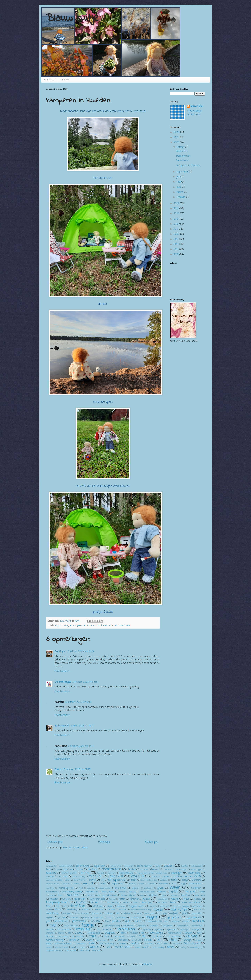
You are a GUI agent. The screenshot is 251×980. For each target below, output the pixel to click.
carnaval (63, 877)
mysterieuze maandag (141, 910)
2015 (177, 239)
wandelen (149, 944)
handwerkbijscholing (71, 892)
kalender (54, 899)
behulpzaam (197, 866)
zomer (171, 947)
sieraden (50, 930)
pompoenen (136, 918)
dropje (185, 880)
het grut (68, 625)
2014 (177, 244)
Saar (111, 625)
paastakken (197, 913)
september (183, 172)
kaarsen (174, 896)
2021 (177, 209)
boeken (155, 869)
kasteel (112, 899)
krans (126, 903)
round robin (199, 921)
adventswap (83, 866)
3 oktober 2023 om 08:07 (81, 652)
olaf (118, 913)
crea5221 (156, 877)
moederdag (72, 910)
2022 (177, 204)
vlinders (199, 940)
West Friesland (192, 944)
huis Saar (73, 895)
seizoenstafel (182, 926)
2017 (176, 229)
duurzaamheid (53, 884)
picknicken (75, 918)
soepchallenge (126, 929)
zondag (183, 947)
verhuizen (123, 940)
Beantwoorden (62, 671)
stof (70, 933)
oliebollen (126, 913)
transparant (120, 937)
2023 (177, 143)
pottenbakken (61, 921)
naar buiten (102, 625)
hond (202, 892)
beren (49, 869)
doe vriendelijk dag (149, 880)
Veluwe (89, 940)
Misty (58, 910)
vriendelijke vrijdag (108, 944)
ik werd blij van (129, 896)
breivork (101, 873)
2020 (177, 214)
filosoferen (163, 884)
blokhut (132, 869)
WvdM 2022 (122, 947)
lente (173, 903)
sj (98, 930)
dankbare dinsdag (54, 880)
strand (79, 933)
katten (122, 899)
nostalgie (109, 913)
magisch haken (136, 906)
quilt (128, 921)
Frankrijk (50, 888)
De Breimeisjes (63, 682)
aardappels (51, 866)
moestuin (86, 910)
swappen (110, 933)
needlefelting (52, 913)
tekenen (189, 933)
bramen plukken (69, 873)
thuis (93, 936)
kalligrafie (66, 899)
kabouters (200, 896)
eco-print (66, 884)
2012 (177, 255)
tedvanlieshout (175, 933)
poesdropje (122, 918)
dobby (134, 880)
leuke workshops (191, 903)
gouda (160, 888)
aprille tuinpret (144, 866)
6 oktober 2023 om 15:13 (80, 726)
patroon (62, 918)
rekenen (186, 921)
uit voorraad (174, 937)
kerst (146, 899)
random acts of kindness (157, 921)
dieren (93, 880)
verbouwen (102, 940)
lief (65, 906)
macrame (121, 906)
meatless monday (181, 906)
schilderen (128, 926)
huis (60, 896)
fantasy (133, 884)
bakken (169, 866)
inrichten (152, 896)
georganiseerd (104, 888)
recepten (175, 921)
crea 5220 (116, 876)
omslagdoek (150, 913)
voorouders (81, 944)
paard (185, 913)
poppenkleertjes (194, 918)
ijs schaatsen (110, 896)
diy (103, 880)
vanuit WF (75, 940)
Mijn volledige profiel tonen (194, 113)
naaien (158, 910)
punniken (116, 921)
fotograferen (195, 884)
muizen (111, 910)
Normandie (97, 913)
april (179, 187)
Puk (107, 921)
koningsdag (113, 903)
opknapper (163, 913)
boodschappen (196, 869)
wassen (176, 944)
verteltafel (136, 940)
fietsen (151, 884)
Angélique (60, 652)
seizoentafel (197, 926)
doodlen (174, 880)
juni (179, 177)
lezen (49, 906)
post (48, 921)
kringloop (147, 903)
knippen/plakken (57, 902)
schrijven (142, 926)
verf (112, 940)
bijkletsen (68, 869)
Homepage (49, 80)
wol (108, 947)
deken (68, 880)
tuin (142, 936)
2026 (177, 132)
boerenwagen (181, 869)
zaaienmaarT (142, 947)
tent (199, 933)
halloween (196, 888)
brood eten (182, 151)
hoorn (52, 896)
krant (136, 903)
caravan (50, 877)
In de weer (60, 726)
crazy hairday (79, 877)
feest (142, 884)
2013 (177, 249)
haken (175, 888)
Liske (110, 906)
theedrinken (78, 937)
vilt (159, 940)
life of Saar (89, 625)
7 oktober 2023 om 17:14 (81, 746)
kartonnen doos (98, 899)
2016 (177, 234)
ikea (142, 896)
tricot (133, 937)
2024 (177, 138)
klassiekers (163, 899)
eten (103, 884)
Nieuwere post (55, 842)
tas (143, 933)
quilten (138, 921)
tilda (107, 937)
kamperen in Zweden (188, 166)
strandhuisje (94, 933)
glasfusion (148, 888)
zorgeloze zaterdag (54, 951)
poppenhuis (174, 918)
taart (123, 933)
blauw (80, 869)
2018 (177, 224)
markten (153, 906)
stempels (197, 930)
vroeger (123, 944)
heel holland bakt (147, 892)
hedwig (132, 892)
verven (148, 940)
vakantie (119, 625)
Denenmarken (80, 880)
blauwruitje (196, 106)
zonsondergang (196, 947)
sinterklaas (83, 929)
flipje (183, 884)
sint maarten (64, 930)
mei (179, 182)
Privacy (65, 80)
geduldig (91, 888)
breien (85, 873)
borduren (51, 873)
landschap (162, 903)
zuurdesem (70, 951)
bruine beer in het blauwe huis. (152, 873)
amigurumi (116, 866)
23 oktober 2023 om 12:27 (76, 770)
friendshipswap (66, 888)
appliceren (129, 866)
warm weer (162, 944)
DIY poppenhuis (117, 880)
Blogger (148, 964)
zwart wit (84, 951)
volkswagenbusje (63, 944)
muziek (123, 910)
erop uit (59, 625)
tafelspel (134, 933)
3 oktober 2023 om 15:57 (85, 682)
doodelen (164, 880)
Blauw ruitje (73, 18)
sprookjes (184, 930)
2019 (177, 219)
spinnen (159, 930)
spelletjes (147, 930)
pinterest (86, 918)
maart (180, 192)
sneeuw (107, 930)
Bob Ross (144, 869)
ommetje (138, 913)
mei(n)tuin (197, 906)
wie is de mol (61, 947)
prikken (95, 921)
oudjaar (174, 913)
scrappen (154, 926)
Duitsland (197, 880)
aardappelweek (66, 866)
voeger (49, 944)
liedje (58, 906)
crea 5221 (137, 876)
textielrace (63, 937)
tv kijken (157, 937)
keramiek (134, 899)
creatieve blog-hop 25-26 (187, 877)
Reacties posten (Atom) (75, 848)
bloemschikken (111, 869)
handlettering (52, 892)
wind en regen (78, 947)
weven (49, 947)
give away (120, 888)
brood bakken (183, 156)
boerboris (169, 869)
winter (94, 947)
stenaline (50, 933)
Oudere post (152, 842)
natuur (198, 910)
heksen (162, 892)
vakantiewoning (55, 940)
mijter (49, 910)
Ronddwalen (183, 161)
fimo (174, 884)
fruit (81, 888)
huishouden (93, 896)
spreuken (172, 930)
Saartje (88, 925)
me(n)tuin (165, 906)
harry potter (108, 892)
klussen (198, 899)
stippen (61, 933)
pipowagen (98, 918)
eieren (77, 884)
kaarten (186, 896)
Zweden (128, 625)
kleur (186, 899)
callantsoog (194, 873)
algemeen (100, 866)
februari (181, 197)
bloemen (92, 869)
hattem (122, 892)
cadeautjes (176, 873)
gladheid (136, 888)
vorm (92, 944)
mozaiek (99, 910)
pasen (50, 918)
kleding (175, 899)
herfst (174, 892)
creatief (166, 877)
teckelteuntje (156, 933)
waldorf (135, 944)
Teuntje (50, 937)
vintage (187, 940)
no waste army (82, 913)
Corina (58, 770)
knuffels (81, 903)
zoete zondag (158, 947)
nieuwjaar (67, 913)
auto (158, 866)
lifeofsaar (98, 906)
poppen (152, 917)
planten (110, 918)
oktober (181, 147)
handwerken (92, 892)
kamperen (78, 625)
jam (164, 896)
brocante (112, 873)
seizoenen (168, 926)
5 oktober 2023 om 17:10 (78, 702)
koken (95, 902)
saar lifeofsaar (71, 926)
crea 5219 (95, 876)
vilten (173, 940)
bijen (58, 869)
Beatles (185, 866)
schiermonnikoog (112, 926)
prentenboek (79, 921)
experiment (118, 884)
